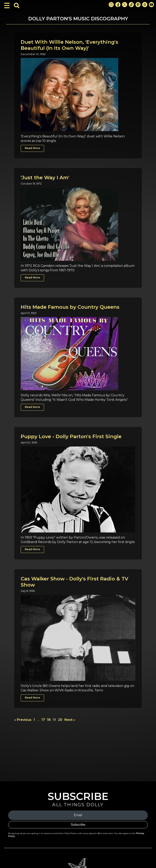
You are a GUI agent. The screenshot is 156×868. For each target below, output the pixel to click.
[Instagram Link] (111, 5)
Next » (70, 720)
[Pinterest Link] (138, 5)
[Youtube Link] (151, 5)
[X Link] (125, 5)
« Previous (23, 720)
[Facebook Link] (118, 5)
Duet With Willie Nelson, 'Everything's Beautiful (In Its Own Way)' (69, 45)
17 (43, 720)
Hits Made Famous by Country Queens (70, 307)
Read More (32, 148)
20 (60, 720)
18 (49, 720)
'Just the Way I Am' (45, 178)
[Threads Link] (145, 5)
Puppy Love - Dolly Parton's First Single (71, 436)
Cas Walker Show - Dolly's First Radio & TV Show (75, 582)
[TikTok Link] (131, 5)
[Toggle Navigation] (7, 5)
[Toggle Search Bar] (17, 5)
